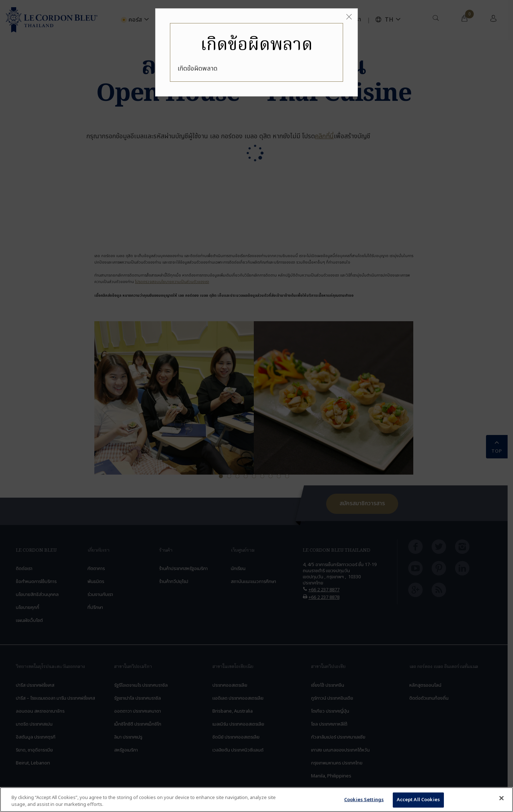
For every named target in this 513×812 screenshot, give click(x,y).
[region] (256, 800)
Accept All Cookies (418, 800)
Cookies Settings (364, 800)
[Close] (349, 17)
